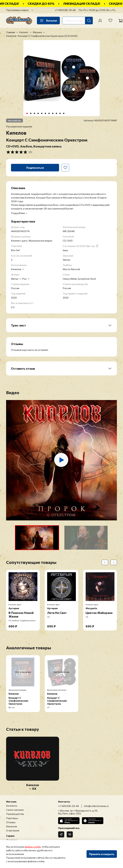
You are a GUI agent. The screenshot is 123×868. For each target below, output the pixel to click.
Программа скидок (17, 10)
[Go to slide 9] (56, 113)
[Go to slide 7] (49, 113)
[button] (37, 538)
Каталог (48, 21)
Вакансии (12, 826)
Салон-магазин (15, 810)
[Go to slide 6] (45, 113)
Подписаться (35, 168)
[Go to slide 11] (64, 113)
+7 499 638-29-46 (65, 10)
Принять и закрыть (102, 854)
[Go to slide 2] (31, 113)
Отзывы (11, 822)
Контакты (12, 806)
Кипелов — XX (33, 787)
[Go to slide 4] (38, 113)
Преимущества (15, 814)
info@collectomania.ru (96, 806)
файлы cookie (33, 847)
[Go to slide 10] (60, 113)
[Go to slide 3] (34, 113)
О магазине (13, 830)
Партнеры (12, 818)
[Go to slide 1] (27, 113)
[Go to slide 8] (53, 113)
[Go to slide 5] (42, 113)
